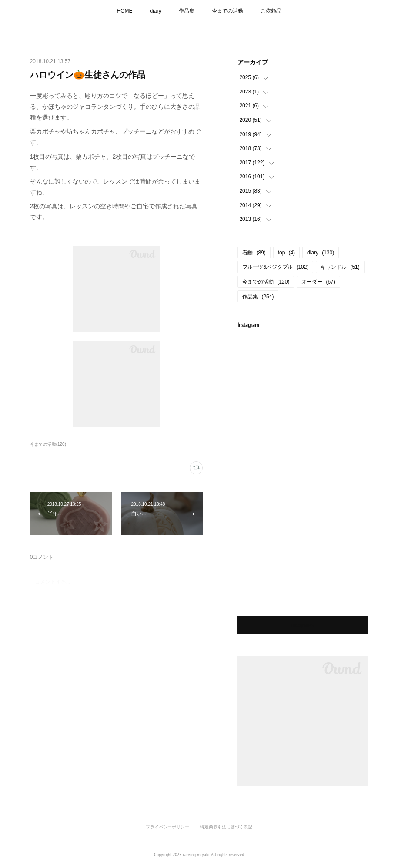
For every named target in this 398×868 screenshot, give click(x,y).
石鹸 (254, 253)
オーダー (318, 282)
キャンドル (340, 267)
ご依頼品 (271, 11)
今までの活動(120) (48, 444)
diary (155, 11)
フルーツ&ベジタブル (275, 267)
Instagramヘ (303, 625)
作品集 (187, 11)
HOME (124, 11)
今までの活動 (227, 11)
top (286, 253)
